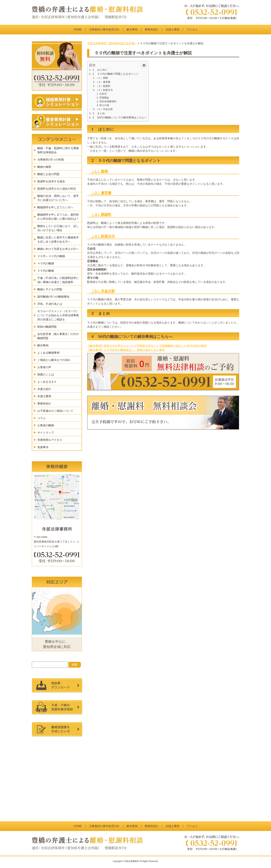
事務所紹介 (152, 29)
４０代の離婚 (46, 263)
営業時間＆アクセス (50, 440)
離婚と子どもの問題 (50, 289)
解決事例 (132, 29)
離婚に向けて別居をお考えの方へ (58, 249)
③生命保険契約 (108, 101)
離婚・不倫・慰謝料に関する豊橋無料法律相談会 (58, 150)
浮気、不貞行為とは (50, 304)
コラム (41, 418)
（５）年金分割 (104, 109)
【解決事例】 (95, 350)
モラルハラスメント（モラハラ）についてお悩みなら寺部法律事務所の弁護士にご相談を (58, 315)
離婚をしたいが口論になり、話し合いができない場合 (58, 228)
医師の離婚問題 (47, 327)
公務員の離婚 (46, 425)
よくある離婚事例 (48, 353)
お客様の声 (44, 367)
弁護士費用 (172, 29)
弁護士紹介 (44, 389)
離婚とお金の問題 (48, 174)
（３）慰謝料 (103, 86)
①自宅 (103, 94)
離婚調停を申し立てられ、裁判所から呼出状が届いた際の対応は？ (58, 217)
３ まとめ (98, 113)
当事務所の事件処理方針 (104, 29)
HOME (78, 29)
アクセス (192, 29)
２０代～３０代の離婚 (51, 256)
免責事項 (43, 447)
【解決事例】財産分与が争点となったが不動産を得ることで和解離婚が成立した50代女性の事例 (147, 346)
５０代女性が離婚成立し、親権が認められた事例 (134, 350)
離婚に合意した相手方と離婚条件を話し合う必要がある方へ (58, 240)
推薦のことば (46, 374)
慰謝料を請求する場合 (51, 181)
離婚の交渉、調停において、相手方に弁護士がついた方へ (58, 198)
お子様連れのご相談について (55, 411)
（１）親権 (102, 78)
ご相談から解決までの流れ (54, 360)
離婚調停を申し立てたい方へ (55, 207)
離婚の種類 (44, 167)
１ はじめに (100, 70)
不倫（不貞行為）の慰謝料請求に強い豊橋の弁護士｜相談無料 (58, 280)
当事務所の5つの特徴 (51, 160)
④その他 (104, 105)
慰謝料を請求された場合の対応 (57, 189)
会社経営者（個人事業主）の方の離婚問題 (58, 336)
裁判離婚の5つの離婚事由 (53, 297)
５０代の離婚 (46, 271)
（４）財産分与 (104, 90)
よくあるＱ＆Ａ (47, 382)
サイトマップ (46, 433)
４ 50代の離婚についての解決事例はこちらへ (119, 117)
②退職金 (104, 98)
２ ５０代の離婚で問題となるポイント (115, 74)
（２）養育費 (103, 82)
